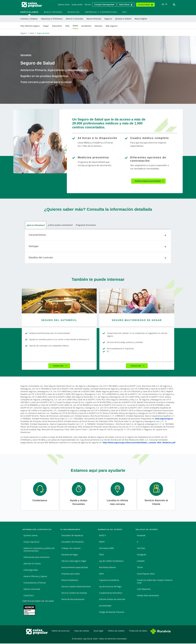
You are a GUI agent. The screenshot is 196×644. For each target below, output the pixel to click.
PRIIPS (102, 542)
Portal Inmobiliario (70, 581)
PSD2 (101, 555)
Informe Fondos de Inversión (112, 600)
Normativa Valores (107, 568)
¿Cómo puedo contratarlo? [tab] (60, 225)
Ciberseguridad (31, 570)
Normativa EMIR (106, 549)
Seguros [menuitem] (108, 19)
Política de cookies (116, 631)
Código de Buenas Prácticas (112, 613)
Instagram (142, 555)
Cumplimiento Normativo (111, 593)
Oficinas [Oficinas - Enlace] (88, 5)
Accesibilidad (105, 606)
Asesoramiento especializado (75, 568)
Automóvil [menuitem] (57, 26)
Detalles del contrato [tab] (98, 258)
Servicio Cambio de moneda (74, 593)
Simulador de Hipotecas (72, 536)
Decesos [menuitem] (99, 26)
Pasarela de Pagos (70, 555)
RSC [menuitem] (125, 12)
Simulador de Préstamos (73, 542)
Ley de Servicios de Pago (110, 587)
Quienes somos (31, 536)
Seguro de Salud (43, 33)
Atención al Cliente (32, 564)
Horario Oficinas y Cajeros (35, 577)
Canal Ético (29, 596)
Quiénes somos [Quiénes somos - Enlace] (64, 5)
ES (163, 4)
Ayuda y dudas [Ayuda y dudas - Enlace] (77, 5)
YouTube (141, 549)
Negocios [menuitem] (74, 12)
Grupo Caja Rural (31, 542)
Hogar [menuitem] (46, 26)
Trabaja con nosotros (71, 549)
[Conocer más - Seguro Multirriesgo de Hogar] (137, 301)
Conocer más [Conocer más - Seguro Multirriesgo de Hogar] (136, 366)
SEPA (101, 574)
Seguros (24, 33)
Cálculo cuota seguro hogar (74, 561)
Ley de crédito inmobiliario (111, 561)
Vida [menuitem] (67, 26)
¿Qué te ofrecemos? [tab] (36, 225)
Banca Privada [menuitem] (53, 12)
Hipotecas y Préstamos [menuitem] (52, 19)
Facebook (141, 536)
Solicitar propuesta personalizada (148, 181)
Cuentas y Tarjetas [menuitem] (29, 19)
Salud (32, 33)
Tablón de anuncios (60, 631)
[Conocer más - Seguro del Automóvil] (59, 301)
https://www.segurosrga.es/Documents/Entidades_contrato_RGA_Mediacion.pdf (139, 443)
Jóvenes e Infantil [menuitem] (123, 19)
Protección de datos (138, 631)
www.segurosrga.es (164, 419)
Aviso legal (98, 631)
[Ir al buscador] (174, 5)
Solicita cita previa (32, 590)
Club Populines (144, 590)
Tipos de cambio (82, 631)
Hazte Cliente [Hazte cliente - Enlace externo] (124, 5)
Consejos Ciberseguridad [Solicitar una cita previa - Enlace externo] (104, 5)
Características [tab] (98, 236)
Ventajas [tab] (98, 247)
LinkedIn (141, 561)
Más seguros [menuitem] (112, 26)
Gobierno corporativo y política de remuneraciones (39, 550)
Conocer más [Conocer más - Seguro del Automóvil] (58, 366)
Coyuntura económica (109, 581)
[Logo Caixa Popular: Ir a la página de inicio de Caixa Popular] (32, 5)
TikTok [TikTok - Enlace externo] (140, 568)
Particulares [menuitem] (29, 12)
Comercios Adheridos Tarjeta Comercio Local (155, 582)
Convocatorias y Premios (35, 583)
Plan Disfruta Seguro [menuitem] (30, 26)
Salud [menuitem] (75, 26)
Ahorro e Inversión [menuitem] (75, 19)
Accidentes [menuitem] (86, 26)
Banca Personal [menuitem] (94, 19)
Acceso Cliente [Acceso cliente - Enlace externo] (144, 5)
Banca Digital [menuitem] (141, 19)
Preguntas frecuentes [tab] (86, 225)
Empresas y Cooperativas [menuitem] (101, 12)
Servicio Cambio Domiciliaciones (76, 587)
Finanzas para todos (71, 574)
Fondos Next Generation (148, 596)
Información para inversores (36, 558)
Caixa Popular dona (146, 574)
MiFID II (102, 536)
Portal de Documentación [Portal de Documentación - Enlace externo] (73, 600)
